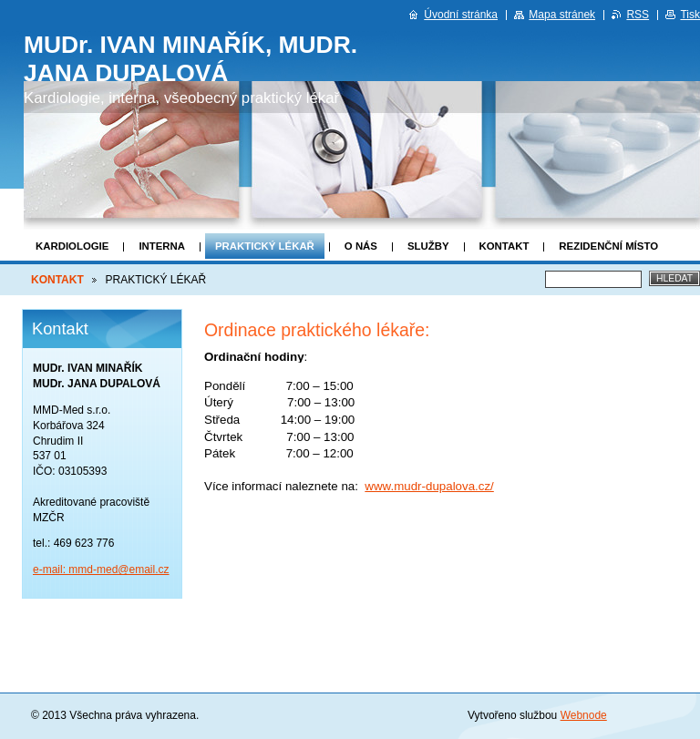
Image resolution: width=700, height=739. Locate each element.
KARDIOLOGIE (72, 246)
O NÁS (361, 246)
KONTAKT (504, 246)
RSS (638, 15)
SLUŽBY (428, 246)
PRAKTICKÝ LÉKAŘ (265, 246)
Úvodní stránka (461, 15)
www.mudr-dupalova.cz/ (429, 486)
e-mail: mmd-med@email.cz (101, 570)
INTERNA (162, 246)
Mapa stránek (562, 15)
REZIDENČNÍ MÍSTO (608, 246)
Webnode (584, 715)
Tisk (690, 15)
